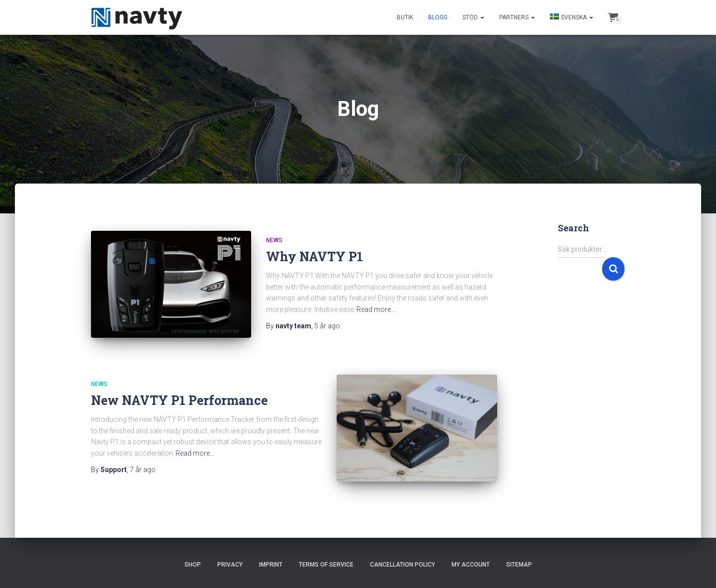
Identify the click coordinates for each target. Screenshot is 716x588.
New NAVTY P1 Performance (179, 394)
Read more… (376, 309)
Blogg (438, 17)
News (274, 240)
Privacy (230, 552)
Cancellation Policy (403, 552)
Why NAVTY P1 (314, 256)
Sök (613, 269)
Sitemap (519, 552)
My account (471, 552)
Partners (517, 17)
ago (327, 326)
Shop (193, 552)
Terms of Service (326, 552)
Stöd (473, 17)
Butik (405, 17)
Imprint (271, 552)
